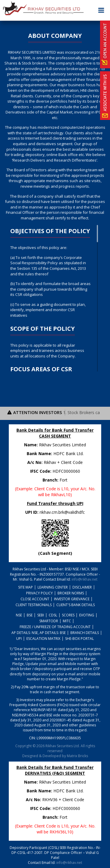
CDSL (53, 615)
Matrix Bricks (77, 756)
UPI (19, 639)
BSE (30, 615)
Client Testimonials (34, 605)
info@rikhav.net (84, 579)
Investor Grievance (72, 599)
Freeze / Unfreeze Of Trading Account (55, 627)
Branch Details (85, 633)
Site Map (26, 587)
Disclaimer (82, 587)
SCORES (68, 615)
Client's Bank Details (76, 605)
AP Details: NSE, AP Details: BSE (39, 633)
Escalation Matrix (43, 639)
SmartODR (49, 621)
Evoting (87, 615)
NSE (19, 615)
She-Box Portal (79, 639)
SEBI (41, 615)
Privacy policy (39, 593)
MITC (67, 621)
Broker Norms (71, 593)
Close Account (35, 599)
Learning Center (53, 587)
